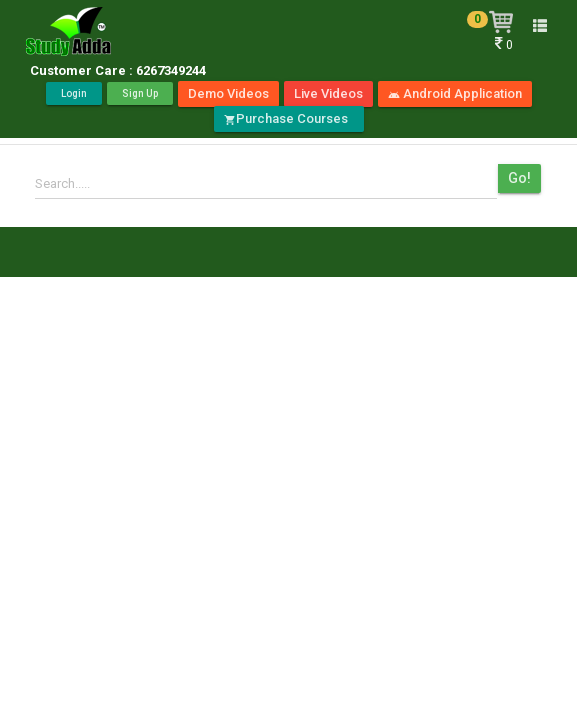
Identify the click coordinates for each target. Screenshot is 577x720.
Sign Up (140, 93)
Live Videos (328, 93)
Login (74, 93)
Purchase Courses (289, 118)
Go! (519, 178)
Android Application (455, 93)
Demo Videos (228, 93)
